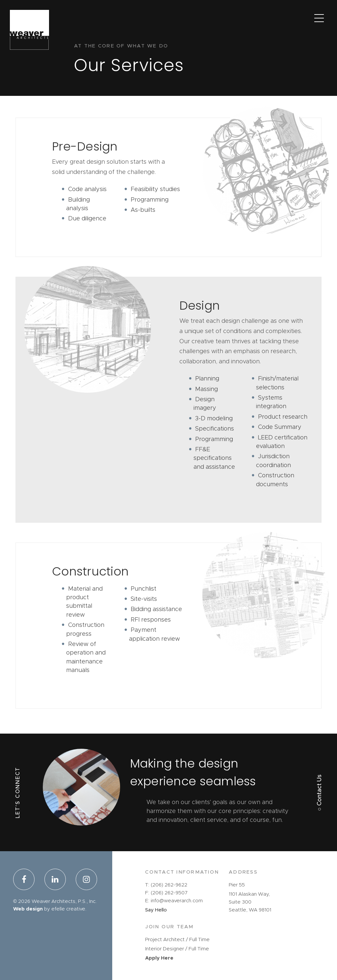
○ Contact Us (320, 792)
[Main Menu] (319, 18)
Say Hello (156, 910)
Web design (28, 909)
